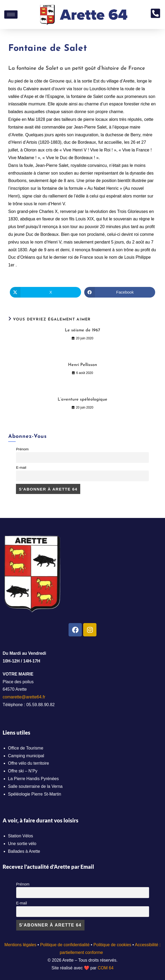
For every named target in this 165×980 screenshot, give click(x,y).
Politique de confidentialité (65, 945)
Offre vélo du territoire (28, 763)
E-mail (21, 468)
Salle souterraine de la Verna (35, 786)
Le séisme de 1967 (82, 330)
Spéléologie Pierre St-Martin (35, 794)
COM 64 (106, 968)
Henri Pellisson (82, 365)
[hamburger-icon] (11, 15)
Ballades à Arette (24, 851)
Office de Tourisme (26, 748)
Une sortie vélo (22, 844)
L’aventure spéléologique (82, 400)
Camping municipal (26, 756)
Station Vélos (20, 836)
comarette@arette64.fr (24, 697)
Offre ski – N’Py (23, 771)
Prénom (22, 449)
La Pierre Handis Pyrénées (33, 779)
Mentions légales (20, 945)
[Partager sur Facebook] (120, 292)
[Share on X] (45, 292)
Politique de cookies (112, 945)
